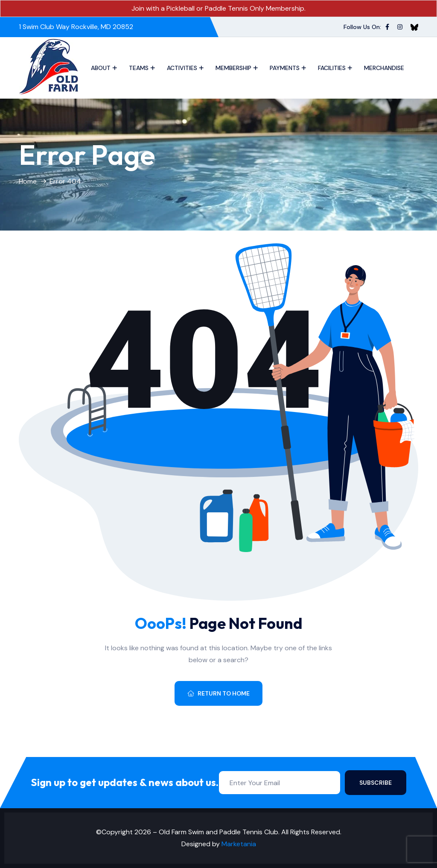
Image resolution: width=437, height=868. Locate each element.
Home (28, 181)
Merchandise (384, 68)
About (101, 68)
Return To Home (218, 693)
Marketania (239, 844)
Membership (233, 68)
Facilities (332, 68)
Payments (285, 68)
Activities (182, 68)
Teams (139, 68)
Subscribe (376, 783)
